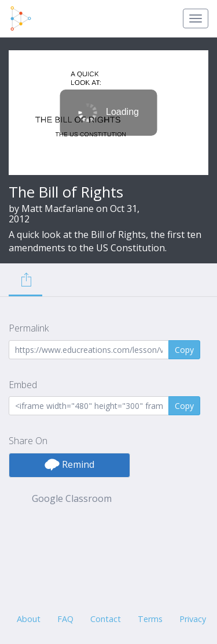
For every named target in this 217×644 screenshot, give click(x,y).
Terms (150, 619)
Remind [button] (69, 464)
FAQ (65, 619)
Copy (184, 350)
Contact (106, 619)
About (29, 619)
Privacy (193, 619)
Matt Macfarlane (58, 209)
